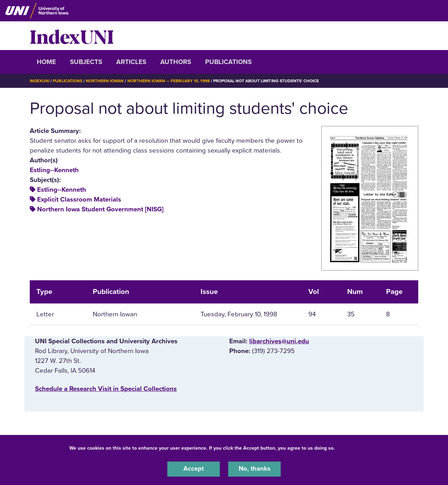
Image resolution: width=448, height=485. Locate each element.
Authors (176, 62)
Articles (131, 62)
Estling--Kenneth (54, 170)
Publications (228, 62)
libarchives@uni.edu (279, 341)
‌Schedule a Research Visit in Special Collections (106, 388)
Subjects (86, 62)
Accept (194, 469)
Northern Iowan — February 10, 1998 (169, 81)
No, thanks (254, 469)
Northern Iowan (105, 81)
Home (46, 62)
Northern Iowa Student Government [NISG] (100, 209)
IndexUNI (72, 36)
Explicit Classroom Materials (79, 199)
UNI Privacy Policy (358, 448)
